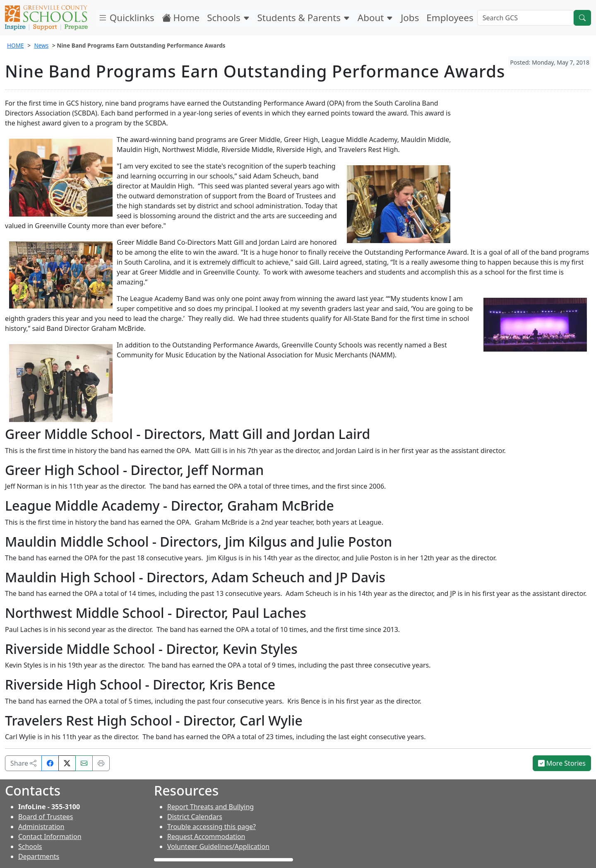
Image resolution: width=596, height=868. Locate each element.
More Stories (562, 763)
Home (181, 18)
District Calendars (195, 817)
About (375, 18)
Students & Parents (304, 18)
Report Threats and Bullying (210, 807)
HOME (16, 45)
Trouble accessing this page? (211, 827)
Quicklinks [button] (126, 18)
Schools (228, 18)
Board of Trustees (46, 817)
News (41, 45)
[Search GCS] (525, 18)
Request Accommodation (206, 837)
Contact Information (50, 837)
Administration (41, 827)
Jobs (410, 18)
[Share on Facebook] (50, 763)
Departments (39, 856)
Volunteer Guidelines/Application (218, 846)
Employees (450, 18)
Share (23, 763)
